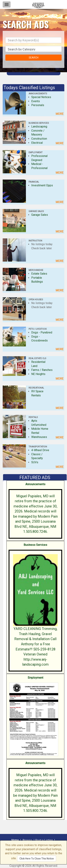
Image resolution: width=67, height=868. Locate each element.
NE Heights (38, 374)
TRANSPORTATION (38, 447)
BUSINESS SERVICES (39, 123)
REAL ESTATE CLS (37, 358)
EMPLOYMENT (36, 152)
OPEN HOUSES (36, 300)
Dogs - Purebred (42, 332)
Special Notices (41, 97)
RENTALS (33, 417)
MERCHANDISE (36, 270)
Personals (38, 105)
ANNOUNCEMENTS (38, 94)
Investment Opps (42, 185)
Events (36, 101)
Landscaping (39, 127)
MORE (59, 114)
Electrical (37, 143)
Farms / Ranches (42, 370)
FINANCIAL (34, 182)
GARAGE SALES (36, 211)
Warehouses (39, 437)
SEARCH (34, 58)
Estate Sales (39, 274)
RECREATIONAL (36, 388)
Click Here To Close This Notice (37, 859)
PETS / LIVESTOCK (38, 329)
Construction (39, 139)
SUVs (35, 462)
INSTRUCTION (35, 241)
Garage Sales (40, 215)
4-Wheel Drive (40, 450)
